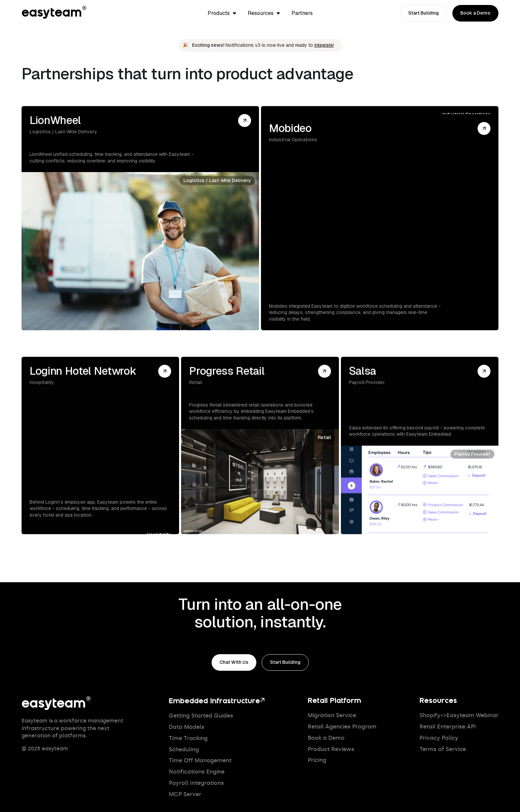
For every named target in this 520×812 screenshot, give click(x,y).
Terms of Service (443, 749)
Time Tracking (188, 738)
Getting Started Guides (201, 716)
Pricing (317, 760)
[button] (222, 13)
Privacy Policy (439, 738)
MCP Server (185, 794)
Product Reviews (331, 749)
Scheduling (184, 750)
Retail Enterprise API (448, 727)
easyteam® (54, 13)
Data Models (187, 727)
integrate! (324, 45)
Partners (302, 13)
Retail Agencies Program (342, 727)
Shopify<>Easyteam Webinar (459, 715)
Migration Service (332, 715)
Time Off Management (200, 760)
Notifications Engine (197, 772)
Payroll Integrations (196, 783)
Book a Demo (326, 738)
